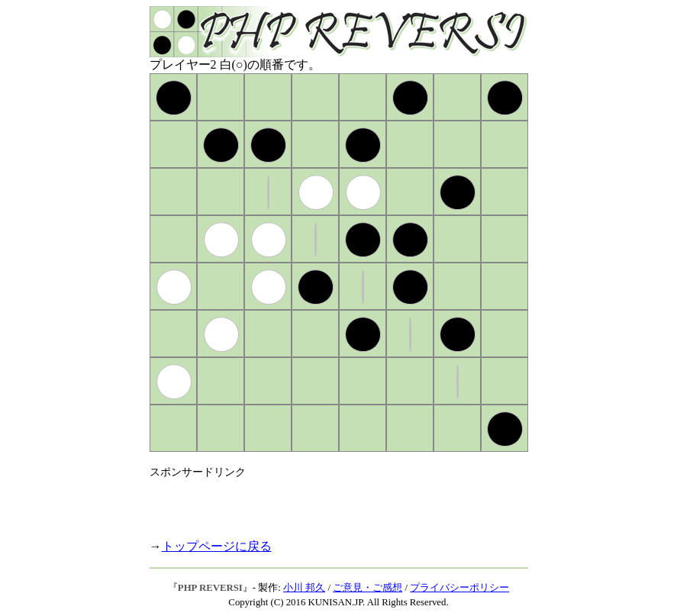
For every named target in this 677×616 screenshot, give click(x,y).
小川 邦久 (304, 588)
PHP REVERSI (210, 588)
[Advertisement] (328, 502)
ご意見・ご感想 (368, 588)
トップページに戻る (217, 546)
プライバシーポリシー (459, 588)
